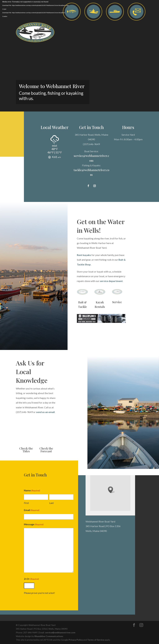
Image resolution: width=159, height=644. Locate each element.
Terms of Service (96, 640)
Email (30, 510)
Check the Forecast (46, 450)
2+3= (30, 579)
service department (111, 281)
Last (50, 503)
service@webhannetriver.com (60, 632)
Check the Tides (26, 450)
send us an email (45, 412)
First (25, 503)
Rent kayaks (84, 255)
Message (32, 524)
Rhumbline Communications (49, 636)
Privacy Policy (76, 640)
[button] (111, 490)
